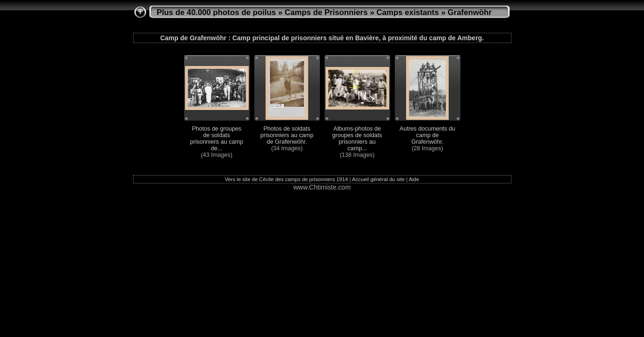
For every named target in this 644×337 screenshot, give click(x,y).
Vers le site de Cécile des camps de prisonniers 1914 (286, 179)
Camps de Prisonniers (326, 12)
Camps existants (408, 12)
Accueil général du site (379, 179)
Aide (414, 179)
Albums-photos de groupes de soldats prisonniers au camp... (357, 139)
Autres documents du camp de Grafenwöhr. (427, 135)
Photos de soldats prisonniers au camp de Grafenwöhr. (287, 135)
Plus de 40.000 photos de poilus (217, 12)
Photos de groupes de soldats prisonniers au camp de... (217, 139)
